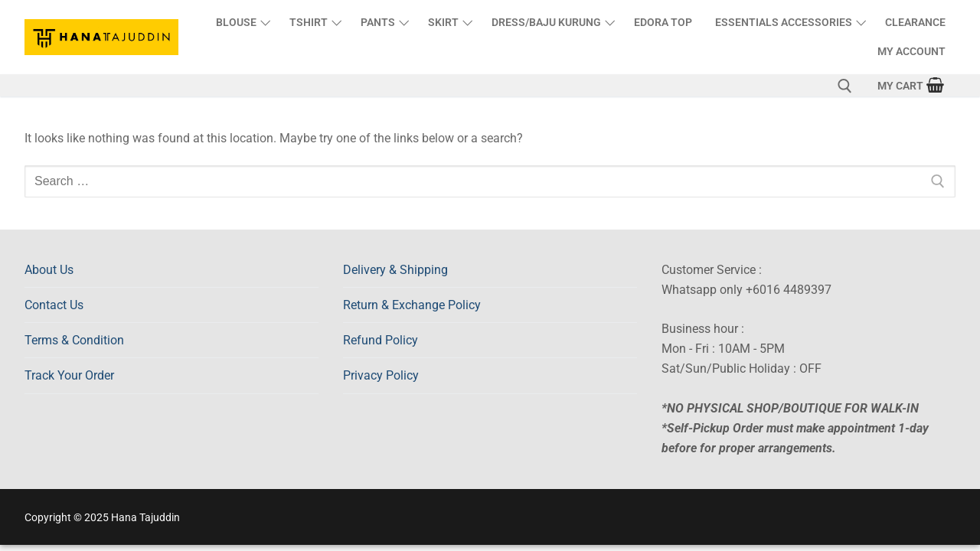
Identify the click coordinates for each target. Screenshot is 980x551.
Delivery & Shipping (395, 270)
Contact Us (54, 305)
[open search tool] (845, 86)
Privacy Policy (381, 375)
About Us (49, 270)
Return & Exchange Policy (412, 305)
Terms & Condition (74, 340)
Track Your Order (69, 375)
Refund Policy (381, 340)
